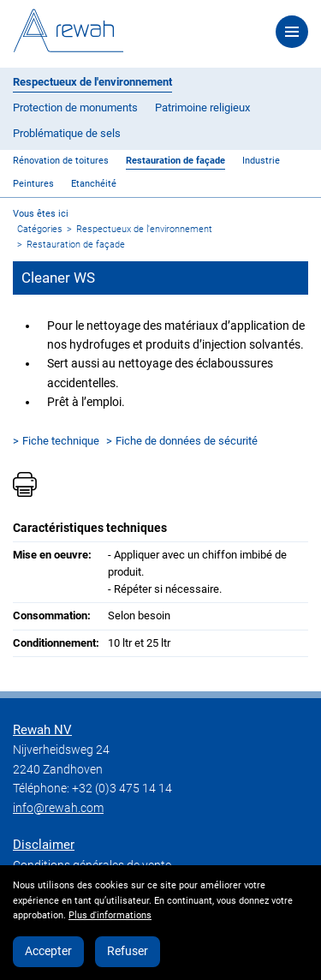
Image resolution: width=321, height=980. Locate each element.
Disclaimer (44, 845)
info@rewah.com (58, 808)
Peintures (33, 184)
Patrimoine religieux (202, 108)
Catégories (40, 229)
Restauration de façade (175, 161)
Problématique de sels (67, 133)
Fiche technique (61, 441)
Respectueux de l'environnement (92, 82)
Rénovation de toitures (61, 161)
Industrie (261, 161)
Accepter (48, 951)
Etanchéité (94, 184)
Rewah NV (42, 730)
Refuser (128, 951)
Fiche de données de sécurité (187, 441)
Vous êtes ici (41, 214)
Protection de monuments (75, 108)
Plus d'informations (110, 915)
